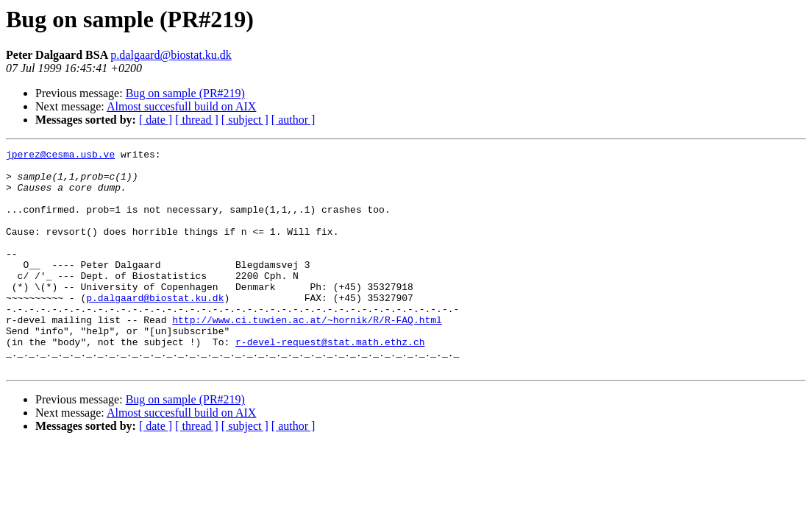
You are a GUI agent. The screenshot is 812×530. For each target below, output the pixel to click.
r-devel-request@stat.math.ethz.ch (330, 381)
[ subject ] (245, 120)
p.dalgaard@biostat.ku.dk (171, 55)
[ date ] (156, 120)
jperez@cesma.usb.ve (60, 156)
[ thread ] (197, 120)
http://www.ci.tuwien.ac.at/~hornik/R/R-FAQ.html (307, 355)
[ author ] (293, 120)
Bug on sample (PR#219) (185, 93)
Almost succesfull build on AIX (182, 106)
